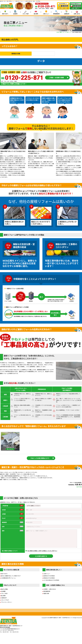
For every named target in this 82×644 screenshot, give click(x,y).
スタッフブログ (5, 600)
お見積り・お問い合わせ (50, 589)
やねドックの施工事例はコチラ (40, 458)
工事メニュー (46, 12)
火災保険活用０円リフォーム (8, 578)
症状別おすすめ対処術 (49, 576)
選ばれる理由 (4, 589)
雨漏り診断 (46, 593)
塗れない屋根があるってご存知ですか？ (11, 576)
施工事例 (36, 12)
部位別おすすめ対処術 (49, 578)
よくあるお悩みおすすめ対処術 (51, 580)
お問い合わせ (77, 12)
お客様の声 (67, 12)
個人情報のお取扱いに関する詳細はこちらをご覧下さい (42, 551)
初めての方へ (5, 12)
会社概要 (3, 591)
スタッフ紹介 (26, 12)
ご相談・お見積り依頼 (56, 77)
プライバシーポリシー (7, 602)
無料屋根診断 (56, 12)
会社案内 (15, 12)
